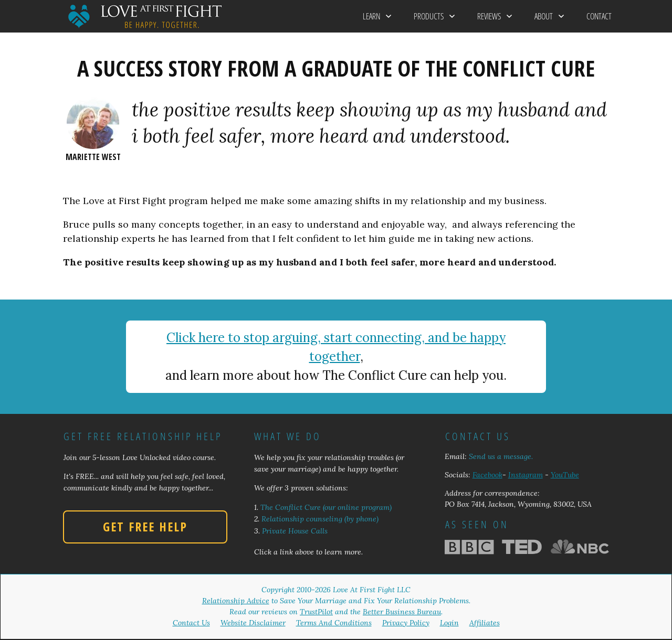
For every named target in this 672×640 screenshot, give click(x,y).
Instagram (526, 475)
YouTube (565, 475)
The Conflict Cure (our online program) (326, 507)
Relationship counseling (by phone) (320, 519)
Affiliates (485, 623)
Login (449, 623)
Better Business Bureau (402, 612)
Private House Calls (295, 531)
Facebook (487, 475)
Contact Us (191, 623)
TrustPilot (316, 612)
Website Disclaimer (253, 623)
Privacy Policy (406, 623)
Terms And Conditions (334, 623)
